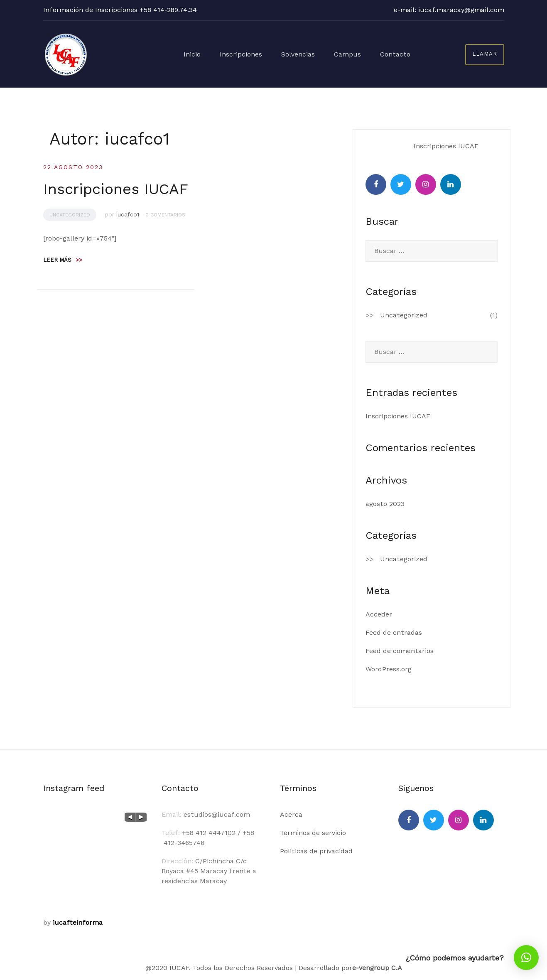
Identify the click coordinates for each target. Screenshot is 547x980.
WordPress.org (389, 669)
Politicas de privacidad (316, 851)
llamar (485, 54)
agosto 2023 (385, 504)
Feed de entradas (394, 632)
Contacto (397, 54)
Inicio (207, 54)
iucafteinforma (78, 922)
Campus (352, 54)
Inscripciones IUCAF (116, 189)
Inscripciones (253, 54)
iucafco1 (128, 214)
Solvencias (306, 54)
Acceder (379, 614)
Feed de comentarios (400, 651)
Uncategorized (70, 215)
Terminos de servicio (313, 833)
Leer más (63, 260)
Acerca (291, 814)
